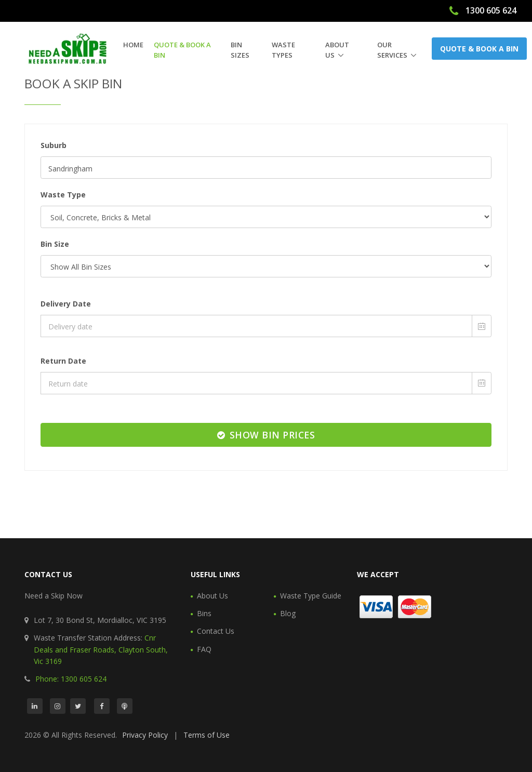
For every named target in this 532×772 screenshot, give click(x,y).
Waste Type (63, 195)
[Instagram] (58, 706)
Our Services (392, 50)
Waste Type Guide (311, 596)
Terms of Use (207, 735)
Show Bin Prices (266, 435)
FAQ (204, 649)
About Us (337, 50)
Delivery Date (66, 304)
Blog (288, 613)
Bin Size (55, 244)
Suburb (54, 145)
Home (133, 45)
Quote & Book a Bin (182, 50)
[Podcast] (125, 706)
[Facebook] (102, 706)
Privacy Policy (145, 735)
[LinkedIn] (35, 706)
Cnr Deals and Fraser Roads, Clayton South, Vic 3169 (101, 649)
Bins (204, 613)
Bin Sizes (240, 50)
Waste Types (283, 50)
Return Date (63, 361)
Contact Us (216, 631)
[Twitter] (78, 706)
